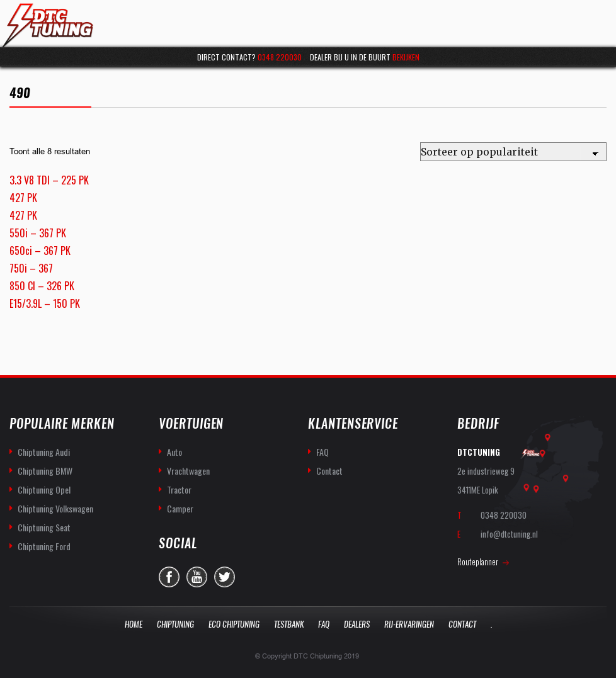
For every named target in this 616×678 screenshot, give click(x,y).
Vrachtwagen (188, 471)
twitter (225, 577)
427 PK (23, 198)
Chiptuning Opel (44, 489)
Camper (180, 508)
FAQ (322, 452)
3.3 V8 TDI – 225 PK (49, 180)
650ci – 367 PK (40, 251)
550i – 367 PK (38, 233)
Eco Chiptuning (234, 624)
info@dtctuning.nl (509, 534)
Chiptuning (175, 624)
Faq (324, 624)
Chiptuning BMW (45, 471)
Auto (174, 452)
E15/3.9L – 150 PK (45, 303)
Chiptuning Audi (44, 452)
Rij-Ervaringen (409, 624)
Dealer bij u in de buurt (365, 57)
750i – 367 (31, 268)
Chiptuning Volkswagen (55, 508)
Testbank (289, 624)
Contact (329, 471)
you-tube (197, 577)
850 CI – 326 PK (42, 286)
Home (134, 624)
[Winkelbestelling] (513, 152)
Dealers (357, 624)
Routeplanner (478, 562)
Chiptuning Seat (44, 527)
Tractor (179, 489)
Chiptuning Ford (44, 546)
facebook (169, 577)
